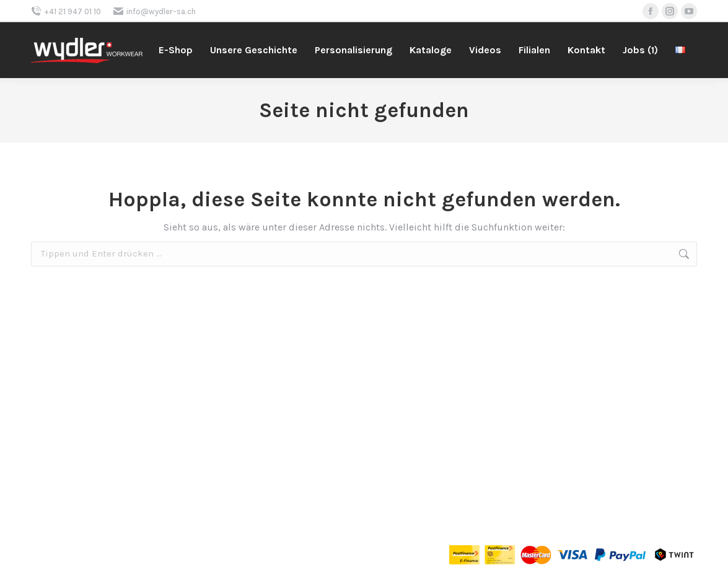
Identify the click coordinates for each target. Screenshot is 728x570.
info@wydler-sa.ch (155, 11)
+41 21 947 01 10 (66, 11)
